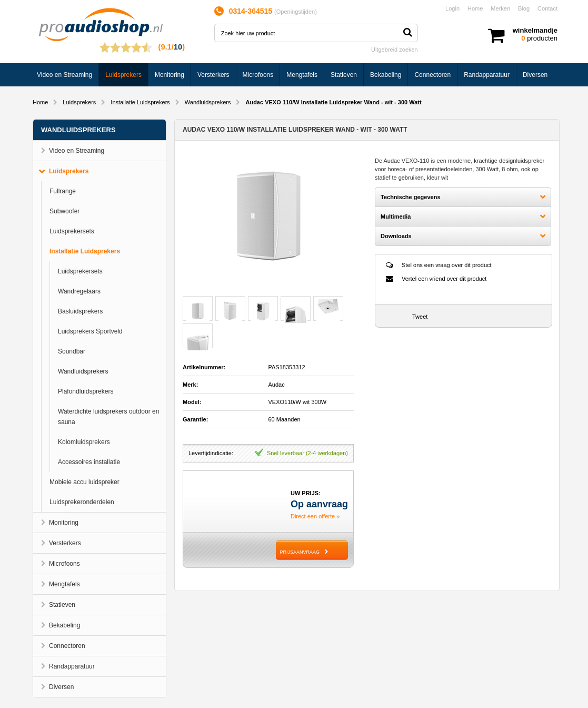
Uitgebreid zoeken (395, 50)
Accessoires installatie (89, 462)
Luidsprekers (123, 75)
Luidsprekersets (72, 231)
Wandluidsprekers (208, 102)
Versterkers (213, 75)
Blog (524, 8)
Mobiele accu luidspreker (84, 482)
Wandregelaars (79, 291)
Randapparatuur (487, 75)
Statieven (344, 75)
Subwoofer (64, 211)
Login (452, 8)
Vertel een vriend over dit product (444, 279)
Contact (547, 8)
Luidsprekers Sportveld (90, 331)
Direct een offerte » (315, 516)
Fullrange (63, 191)
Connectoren (432, 75)
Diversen (535, 75)
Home (475, 8)
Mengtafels (302, 75)
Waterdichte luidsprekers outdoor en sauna (108, 417)
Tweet (420, 317)
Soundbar (72, 351)
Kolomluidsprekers (84, 442)
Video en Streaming (64, 75)
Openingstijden (296, 12)
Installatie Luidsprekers (140, 102)
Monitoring (170, 75)
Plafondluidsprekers (86, 391)
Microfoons (258, 75)
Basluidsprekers (80, 311)
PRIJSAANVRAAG (300, 552)
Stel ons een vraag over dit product (447, 265)
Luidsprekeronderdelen (82, 502)
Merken (500, 8)
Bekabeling (386, 75)
